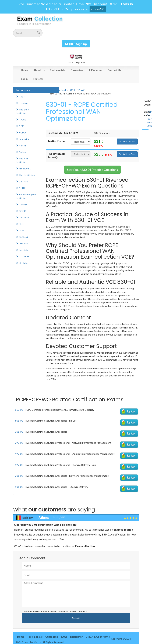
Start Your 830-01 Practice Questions (92, 170)
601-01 (19, 421)
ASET (20, 96)
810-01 (19, 410)
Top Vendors (23, 90)
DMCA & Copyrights (98, 637)
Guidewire (23, 237)
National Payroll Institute (26, 196)
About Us (39, 70)
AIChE (21, 119)
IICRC (21, 230)
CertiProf (22, 217)
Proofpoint (23, 168)
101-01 (19, 432)
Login (24, 79)
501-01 (19, 487)
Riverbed (61, 90)
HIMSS (21, 145)
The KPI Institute (22, 160)
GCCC (21, 211)
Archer (21, 152)
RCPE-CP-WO (77, 90)
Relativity (22, 139)
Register (38, 79)
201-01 (19, 476)
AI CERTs (23, 256)
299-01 (19, 443)
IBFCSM (22, 243)
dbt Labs (22, 263)
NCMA (21, 132)
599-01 (19, 465)
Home (25, 70)
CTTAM (22, 181)
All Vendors (96, 70)
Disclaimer (76, 637)
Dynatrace (23, 103)
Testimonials (58, 70)
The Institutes (25, 175)
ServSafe (22, 250)
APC (20, 126)
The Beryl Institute (23, 111)
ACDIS (21, 188)
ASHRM (22, 204)
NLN (20, 224)
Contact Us (114, 70)
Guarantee (77, 70)
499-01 (19, 454)
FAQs (64, 637)
